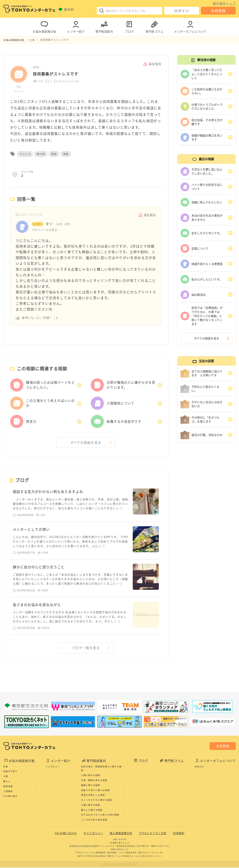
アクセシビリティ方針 (153, 833)
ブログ (129, 26)
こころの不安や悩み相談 (94, 820)
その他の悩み (10, 797)
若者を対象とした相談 (93, 796)
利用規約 (179, 833)
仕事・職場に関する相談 (94, 781)
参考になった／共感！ (37, 317)
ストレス (25, 154)
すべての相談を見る (86, 442)
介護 (6, 777)
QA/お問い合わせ (66, 833)
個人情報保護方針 (121, 833)
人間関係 (8, 792)
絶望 (54, 154)
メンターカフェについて (190, 26)
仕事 (6, 767)
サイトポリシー (93, 833)
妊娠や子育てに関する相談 (95, 791)
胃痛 (66, 154)
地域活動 (8, 787)
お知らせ (199, 767)
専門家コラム (154, 26)
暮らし (7, 782)
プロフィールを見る (45, 230)
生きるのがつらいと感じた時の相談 (100, 815)
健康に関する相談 (91, 786)
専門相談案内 (104, 26)
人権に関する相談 (91, 776)
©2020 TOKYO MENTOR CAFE (120, 865)
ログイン (182, 11)
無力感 (41, 154)
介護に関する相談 (91, 805)
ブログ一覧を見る (86, 648)
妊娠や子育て (10, 772)
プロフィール (19, 91)
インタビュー (53, 767)
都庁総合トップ (224, 3)
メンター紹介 (76, 26)
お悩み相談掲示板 (44, 26)
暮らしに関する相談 (92, 810)
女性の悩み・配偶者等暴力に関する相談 (101, 769)
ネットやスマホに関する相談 (97, 800)
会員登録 (218, 11)
